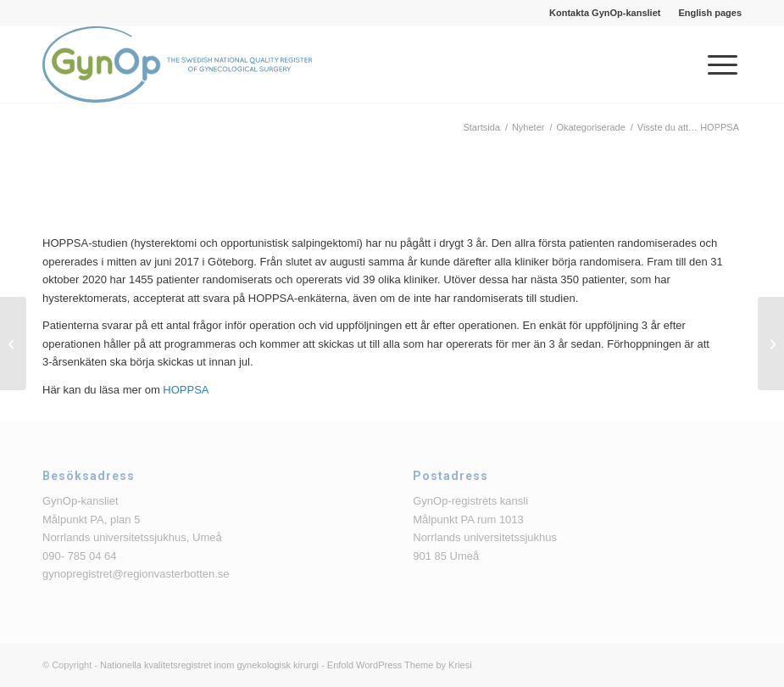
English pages (710, 13)
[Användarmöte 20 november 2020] (13, 343)
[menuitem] (605, 13)
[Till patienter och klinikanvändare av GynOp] (771, 343)
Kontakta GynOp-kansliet (605, 13)
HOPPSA (186, 390)
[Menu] (714, 64)
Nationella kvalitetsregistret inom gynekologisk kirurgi (209, 665)
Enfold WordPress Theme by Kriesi (400, 665)
